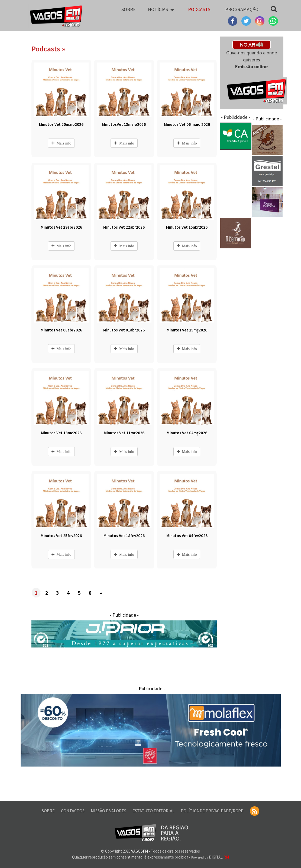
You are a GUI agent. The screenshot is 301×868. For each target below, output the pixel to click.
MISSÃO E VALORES (109, 811)
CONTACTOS (73, 811)
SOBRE (49, 811)
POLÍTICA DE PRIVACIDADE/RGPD (213, 811)
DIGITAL (210, 857)
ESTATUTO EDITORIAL (154, 811)
